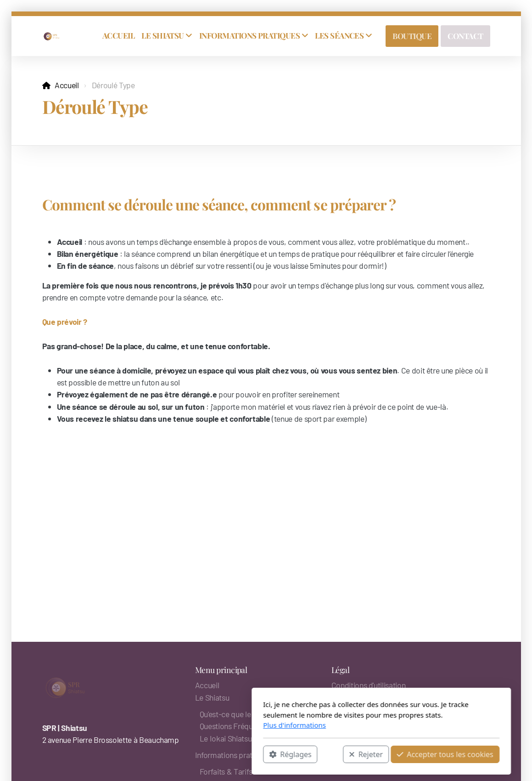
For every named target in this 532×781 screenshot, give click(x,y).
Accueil (67, 85)
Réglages (175, 754)
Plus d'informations (179, 725)
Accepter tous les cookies (330, 754)
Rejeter (251, 754)
